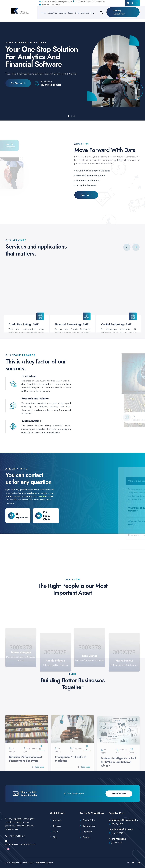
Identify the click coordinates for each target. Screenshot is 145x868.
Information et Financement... (123, 820)
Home (44, 13)
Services (57, 826)
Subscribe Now (119, 794)
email (42, 496)
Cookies (86, 837)
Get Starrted (18, 84)
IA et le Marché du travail (121, 829)
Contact (85, 13)
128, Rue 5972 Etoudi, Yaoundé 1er (89, 2)
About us (57, 820)
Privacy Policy (89, 820)
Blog (77, 13)
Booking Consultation (119, 12)
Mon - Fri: (50, 5)
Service (62, 13)
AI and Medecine (117, 839)
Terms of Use (89, 826)
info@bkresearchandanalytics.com (55, 2)
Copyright (87, 832)
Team (70, 13)
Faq (92, 13)
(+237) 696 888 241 (51, 85)
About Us (53, 13)
